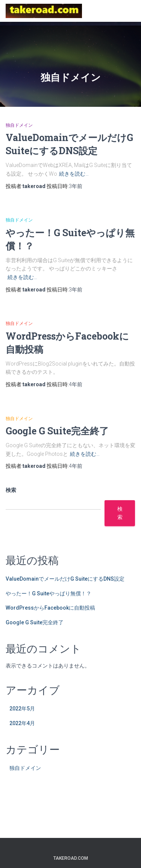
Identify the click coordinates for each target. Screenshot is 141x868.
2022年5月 (22, 709)
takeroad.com (71, 858)
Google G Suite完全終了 (57, 431)
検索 (11, 490)
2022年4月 (22, 723)
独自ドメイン (19, 125)
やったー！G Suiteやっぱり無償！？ (49, 593)
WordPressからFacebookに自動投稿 (50, 608)
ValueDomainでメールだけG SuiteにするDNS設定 (65, 579)
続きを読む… (74, 174)
